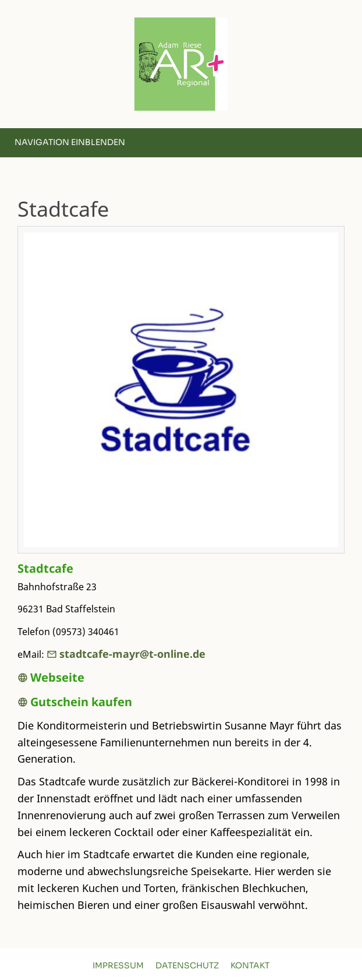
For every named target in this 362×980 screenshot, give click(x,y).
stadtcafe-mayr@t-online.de (126, 654)
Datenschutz (187, 965)
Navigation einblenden (70, 142)
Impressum (118, 965)
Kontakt (250, 965)
